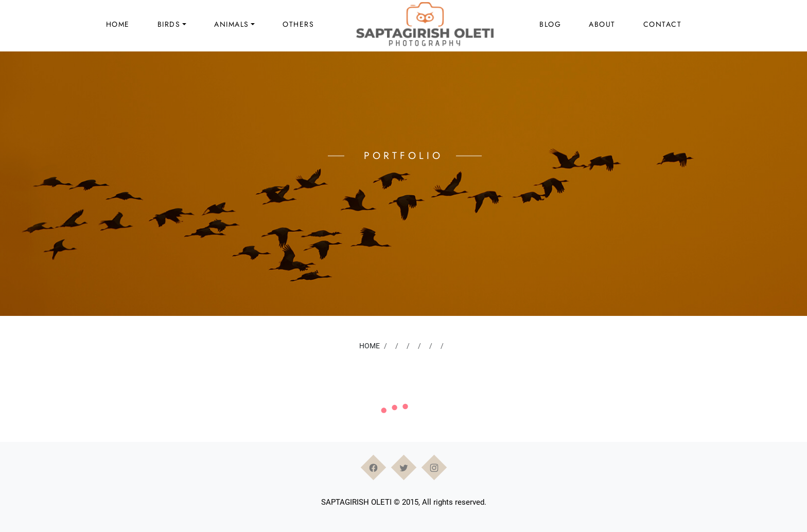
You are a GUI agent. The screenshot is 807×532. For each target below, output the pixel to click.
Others (298, 24)
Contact (663, 24)
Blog (550, 24)
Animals (232, 24)
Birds (169, 24)
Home (118, 24)
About (602, 24)
